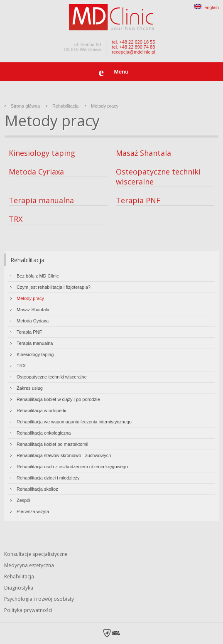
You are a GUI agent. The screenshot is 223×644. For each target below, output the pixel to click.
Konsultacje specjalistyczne (36, 554)
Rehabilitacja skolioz (37, 489)
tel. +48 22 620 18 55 (134, 42)
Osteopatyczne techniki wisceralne (52, 377)
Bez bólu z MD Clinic (38, 276)
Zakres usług (30, 388)
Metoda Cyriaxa (36, 172)
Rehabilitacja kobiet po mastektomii (52, 444)
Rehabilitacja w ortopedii (41, 410)
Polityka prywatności (28, 610)
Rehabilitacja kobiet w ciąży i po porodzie (58, 399)
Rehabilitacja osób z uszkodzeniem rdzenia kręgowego (72, 467)
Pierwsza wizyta (33, 511)
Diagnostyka (19, 588)
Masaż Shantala (143, 153)
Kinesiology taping (42, 153)
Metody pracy (105, 106)
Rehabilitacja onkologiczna (44, 433)
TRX (16, 219)
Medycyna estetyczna (29, 565)
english (207, 7)
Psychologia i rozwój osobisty (39, 599)
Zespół (23, 500)
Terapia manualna (41, 200)
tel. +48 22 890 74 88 (134, 47)
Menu (121, 72)
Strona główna (25, 106)
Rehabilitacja (65, 106)
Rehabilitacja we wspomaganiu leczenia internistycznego (74, 422)
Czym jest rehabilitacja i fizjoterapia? (54, 287)
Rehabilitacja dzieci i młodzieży (48, 478)
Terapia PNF (138, 200)
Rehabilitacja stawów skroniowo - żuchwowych (64, 455)
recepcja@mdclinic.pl (133, 52)
